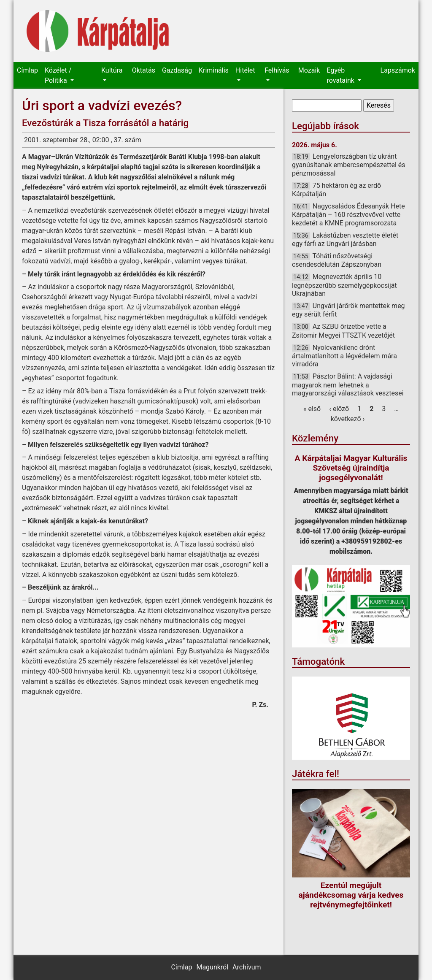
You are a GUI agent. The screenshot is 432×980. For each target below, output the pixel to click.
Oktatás (144, 70)
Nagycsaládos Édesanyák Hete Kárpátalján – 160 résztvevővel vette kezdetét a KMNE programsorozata (348, 214)
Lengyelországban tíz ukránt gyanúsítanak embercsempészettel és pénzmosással (349, 165)
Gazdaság (177, 70)
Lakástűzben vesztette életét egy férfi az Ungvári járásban (345, 240)
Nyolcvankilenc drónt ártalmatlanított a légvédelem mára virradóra (344, 356)
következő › (348, 419)
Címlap (27, 70)
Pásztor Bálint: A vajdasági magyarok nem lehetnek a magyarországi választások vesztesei (348, 384)
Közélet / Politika (58, 75)
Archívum (247, 967)
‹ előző (339, 409)
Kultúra (112, 70)
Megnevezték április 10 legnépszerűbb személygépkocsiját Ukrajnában (344, 285)
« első (312, 409)
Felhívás (277, 70)
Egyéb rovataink (341, 75)
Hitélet (245, 70)
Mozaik (309, 70)
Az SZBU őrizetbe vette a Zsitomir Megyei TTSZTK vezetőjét (343, 331)
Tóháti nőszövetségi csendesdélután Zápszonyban (337, 260)
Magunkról (212, 967)
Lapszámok (398, 70)
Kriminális (214, 70)
